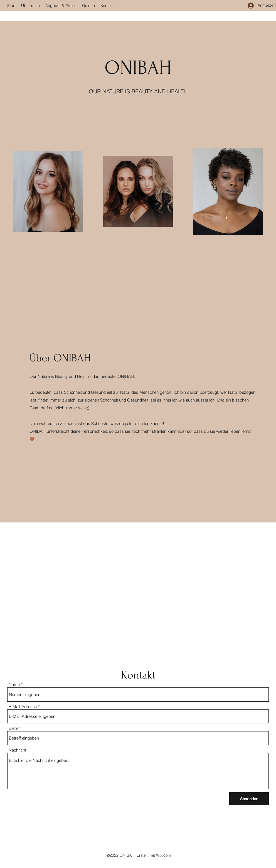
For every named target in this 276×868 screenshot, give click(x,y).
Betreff (15, 728)
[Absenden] (249, 799)
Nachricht (17, 750)
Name (14, 685)
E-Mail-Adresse (23, 707)
